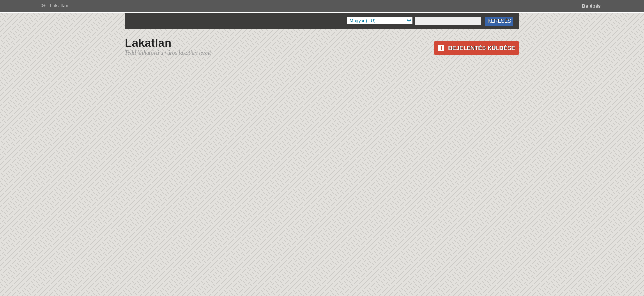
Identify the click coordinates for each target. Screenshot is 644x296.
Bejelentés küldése (482, 48)
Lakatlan (59, 6)
